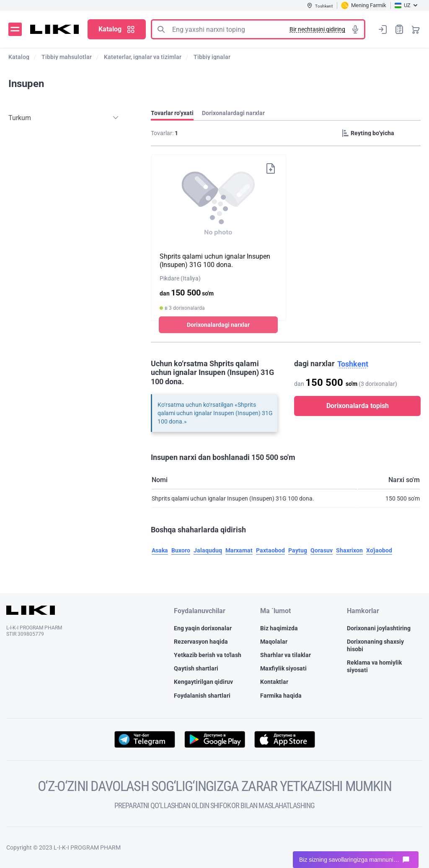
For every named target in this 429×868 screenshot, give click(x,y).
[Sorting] (380, 133)
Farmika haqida (281, 696)
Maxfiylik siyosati (283, 668)
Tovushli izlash (355, 29)
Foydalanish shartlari (202, 696)
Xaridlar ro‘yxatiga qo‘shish (271, 168)
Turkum (20, 118)
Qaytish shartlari (196, 668)
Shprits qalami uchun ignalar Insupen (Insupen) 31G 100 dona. (215, 260)
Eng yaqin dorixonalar (203, 628)
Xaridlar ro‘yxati (399, 29)
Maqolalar (274, 642)
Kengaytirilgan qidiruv (203, 682)
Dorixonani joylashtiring (379, 628)
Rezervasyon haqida (201, 642)
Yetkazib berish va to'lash (208, 655)
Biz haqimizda (279, 628)
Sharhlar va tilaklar (286, 655)
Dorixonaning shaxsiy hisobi (375, 645)
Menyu (15, 29)
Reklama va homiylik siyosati (374, 666)
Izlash (161, 29)
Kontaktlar (274, 682)
